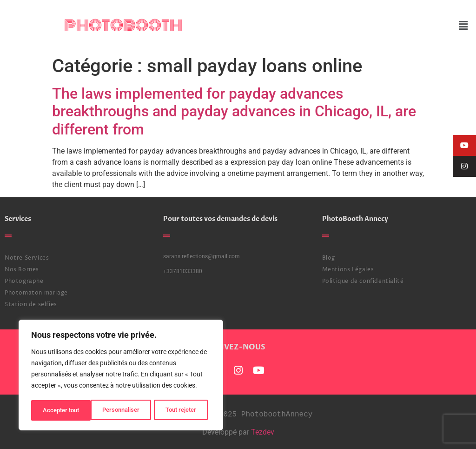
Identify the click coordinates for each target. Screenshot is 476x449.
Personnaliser (61, 410)
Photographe (24, 281)
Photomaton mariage (36, 293)
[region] (121, 376)
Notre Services (27, 258)
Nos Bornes (22, 270)
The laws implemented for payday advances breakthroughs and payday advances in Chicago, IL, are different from (234, 111)
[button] (463, 26)
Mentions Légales (348, 270)
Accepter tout (181, 410)
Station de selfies (31, 305)
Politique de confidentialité (363, 281)
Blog (329, 258)
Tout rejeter (122, 410)
